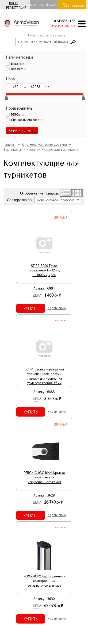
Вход (13, 3)
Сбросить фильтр (22, 130)
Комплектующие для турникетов (53, 149)
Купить (31, 309)
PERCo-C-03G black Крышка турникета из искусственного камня (44, 477)
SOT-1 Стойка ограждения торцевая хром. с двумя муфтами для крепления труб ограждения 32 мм (44, 376)
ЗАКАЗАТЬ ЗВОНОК (63, 26)
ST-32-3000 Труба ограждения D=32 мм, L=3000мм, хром (44, 270)
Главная (10, 144)
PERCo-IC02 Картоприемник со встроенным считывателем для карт (44, 581)
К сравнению (57, 308)
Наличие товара (19, 57)
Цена (37, 295)
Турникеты (12, 149)
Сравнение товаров (45, 5)
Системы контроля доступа (44, 144)
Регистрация (16, 8)
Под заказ (60, 217)
